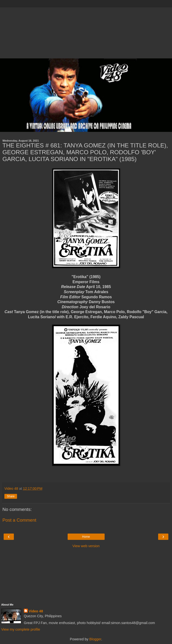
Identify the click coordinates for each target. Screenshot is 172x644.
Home (86, 537)
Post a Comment (19, 520)
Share (11, 496)
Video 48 (36, 611)
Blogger (95, 639)
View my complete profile (21, 629)
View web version (86, 546)
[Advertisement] (86, 32)
